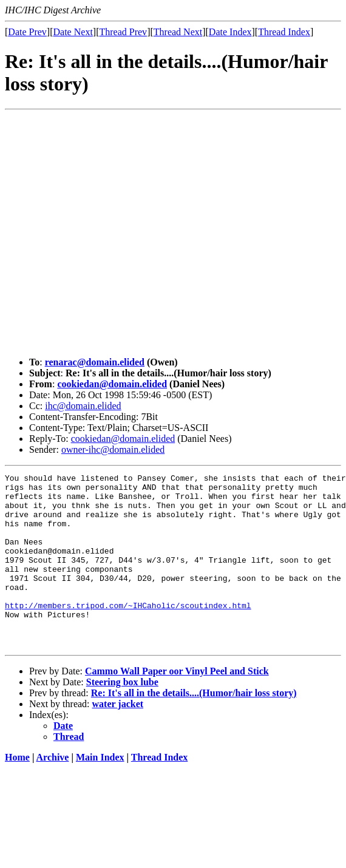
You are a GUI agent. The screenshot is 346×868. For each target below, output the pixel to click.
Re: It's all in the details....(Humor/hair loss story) (194, 727)
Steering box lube (122, 717)
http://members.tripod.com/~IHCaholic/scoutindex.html (128, 632)
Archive (53, 792)
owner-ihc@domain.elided (113, 449)
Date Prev (27, 32)
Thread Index (284, 32)
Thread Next (178, 32)
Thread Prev (123, 32)
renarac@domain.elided (95, 362)
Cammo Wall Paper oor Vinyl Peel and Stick (177, 706)
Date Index (230, 32)
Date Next (73, 32)
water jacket (118, 738)
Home (17, 792)
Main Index (100, 792)
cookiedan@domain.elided (112, 384)
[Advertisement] (114, 233)
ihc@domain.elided (83, 406)
